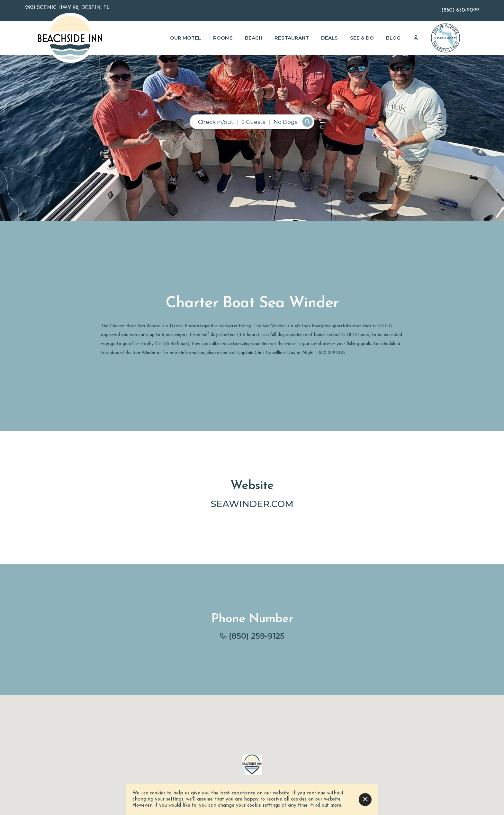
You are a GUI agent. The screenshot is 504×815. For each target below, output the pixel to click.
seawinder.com (252, 504)
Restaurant (292, 38)
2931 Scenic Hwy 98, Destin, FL (67, 8)
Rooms (223, 38)
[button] (8, 110)
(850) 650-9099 (460, 10)
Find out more (326, 806)
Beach (254, 38)
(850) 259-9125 (257, 636)
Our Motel (185, 38)
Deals (329, 38)
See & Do (362, 38)
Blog (393, 38)
